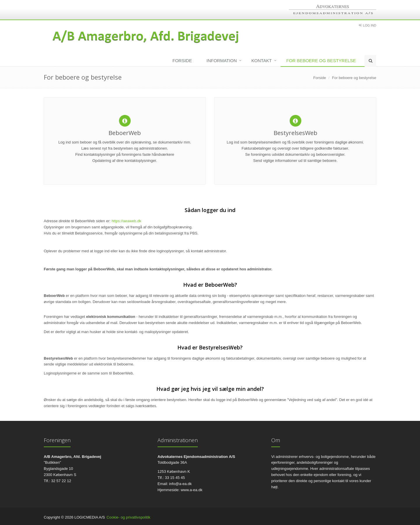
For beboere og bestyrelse (321, 61)
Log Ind (370, 25)
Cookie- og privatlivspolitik (128, 517)
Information (222, 61)
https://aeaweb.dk (126, 221)
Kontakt (262, 61)
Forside (182, 61)
